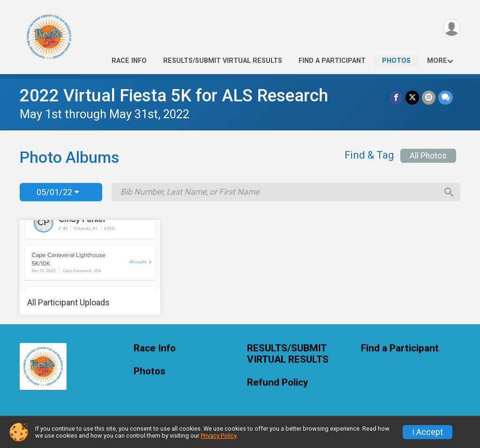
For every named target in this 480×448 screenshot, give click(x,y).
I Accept (427, 432)
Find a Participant (332, 61)
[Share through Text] (446, 97)
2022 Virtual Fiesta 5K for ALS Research (174, 95)
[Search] (449, 192)
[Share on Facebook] (396, 97)
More (437, 61)
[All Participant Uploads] (90, 267)
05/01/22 (58, 192)
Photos (396, 61)
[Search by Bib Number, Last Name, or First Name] (279, 192)
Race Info (129, 61)
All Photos (428, 156)
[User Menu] (452, 27)
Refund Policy (277, 383)
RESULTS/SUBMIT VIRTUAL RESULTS (223, 61)
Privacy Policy (218, 436)
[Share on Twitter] (412, 97)
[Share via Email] (429, 97)
